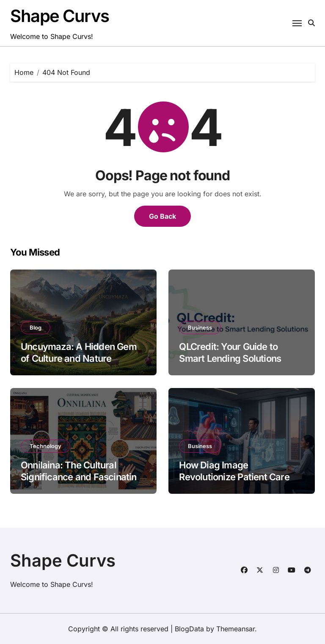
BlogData (189, 629)
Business (200, 328)
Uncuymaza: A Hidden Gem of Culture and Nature (79, 353)
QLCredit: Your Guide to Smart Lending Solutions (230, 353)
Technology (45, 446)
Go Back (162, 216)
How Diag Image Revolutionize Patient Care (234, 471)
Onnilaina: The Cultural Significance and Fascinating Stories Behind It (81, 477)
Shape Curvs (59, 16)
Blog (36, 328)
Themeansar (235, 629)
